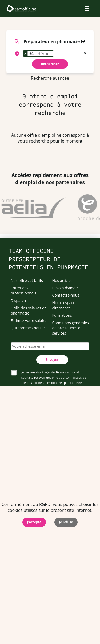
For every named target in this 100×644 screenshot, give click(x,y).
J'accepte (34, 522)
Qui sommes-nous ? (28, 328)
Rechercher (50, 64)
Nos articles (62, 280)
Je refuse (66, 522)
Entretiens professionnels (23, 291)
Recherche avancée (50, 78)
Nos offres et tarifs (27, 280)
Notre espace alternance (64, 305)
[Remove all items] (85, 53)
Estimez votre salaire (29, 321)
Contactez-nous (66, 295)
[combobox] (50, 54)
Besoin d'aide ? (65, 288)
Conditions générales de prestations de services (71, 328)
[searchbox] (57, 54)
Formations (62, 315)
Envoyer (52, 360)
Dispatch (18, 300)
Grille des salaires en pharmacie (29, 311)
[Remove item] (25, 53)
